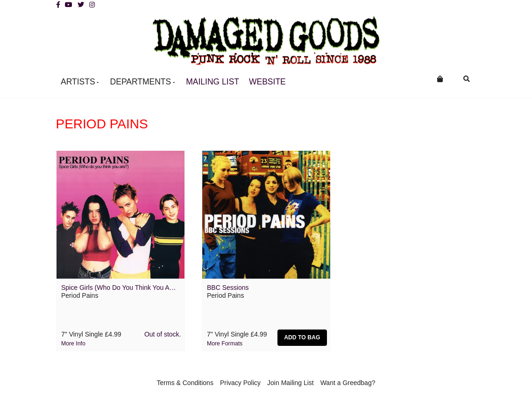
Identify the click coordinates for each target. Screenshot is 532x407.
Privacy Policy (240, 383)
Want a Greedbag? (348, 383)
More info (73, 344)
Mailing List (213, 82)
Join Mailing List (291, 383)
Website (267, 82)
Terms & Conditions (185, 383)
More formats (225, 344)
